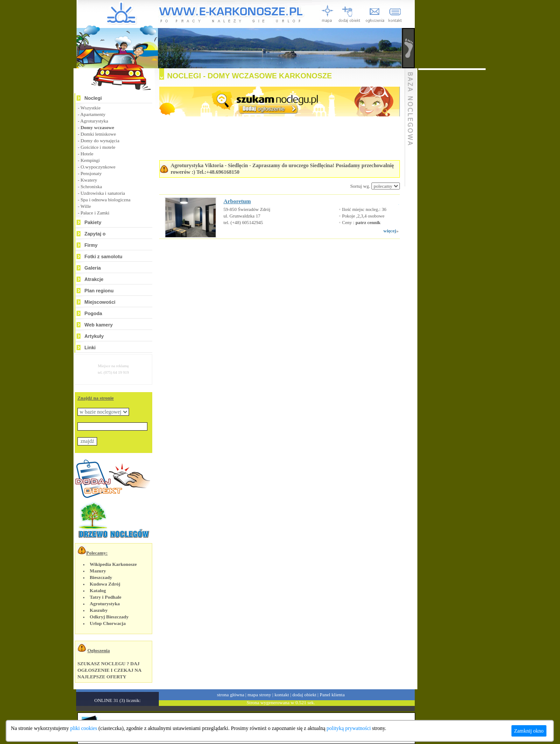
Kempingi (90, 160)
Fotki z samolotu (103, 256)
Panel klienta (332, 695)
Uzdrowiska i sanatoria (103, 193)
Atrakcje (94, 279)
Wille (86, 206)
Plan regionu (99, 291)
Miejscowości (100, 302)
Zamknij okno (529, 731)
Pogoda (93, 313)
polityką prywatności (349, 728)
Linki (90, 347)
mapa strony (259, 695)
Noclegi (93, 98)
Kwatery (89, 180)
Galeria (93, 268)
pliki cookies (84, 728)
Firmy (91, 245)
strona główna (231, 695)
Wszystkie (91, 108)
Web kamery (99, 325)
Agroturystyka (94, 121)
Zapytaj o (95, 234)
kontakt (282, 695)
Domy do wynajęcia (100, 140)
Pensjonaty (91, 173)
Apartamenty (93, 114)
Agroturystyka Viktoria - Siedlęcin (209, 165)
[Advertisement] (269, 265)
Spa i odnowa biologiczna (105, 200)
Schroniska (91, 186)
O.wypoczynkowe (98, 167)
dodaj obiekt (304, 695)
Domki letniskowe (98, 134)
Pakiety (93, 222)
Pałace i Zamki (95, 213)
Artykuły (94, 336)
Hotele (87, 154)
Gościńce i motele (98, 147)
